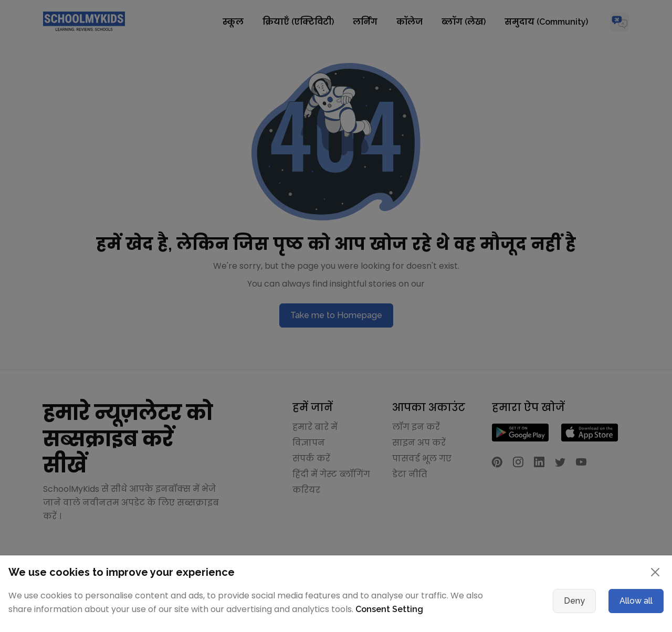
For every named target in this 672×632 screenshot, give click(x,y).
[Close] (655, 572)
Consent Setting (389, 609)
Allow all (636, 601)
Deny (574, 601)
